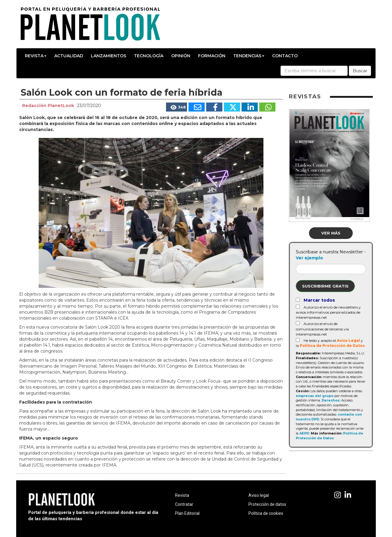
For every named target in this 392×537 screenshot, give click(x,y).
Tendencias (249, 56)
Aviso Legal (348, 340)
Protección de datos (267, 504)
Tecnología (149, 56)
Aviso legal (259, 495)
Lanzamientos (108, 56)
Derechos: (331, 400)
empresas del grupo (315, 396)
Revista (36, 56)
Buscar (360, 71)
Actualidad (69, 56)
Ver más (331, 233)
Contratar (184, 504)
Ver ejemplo (309, 258)
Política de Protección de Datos (332, 346)
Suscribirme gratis (325, 286)
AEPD (304, 433)
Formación (212, 56)
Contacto (285, 56)
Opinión (181, 56)
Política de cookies (266, 513)
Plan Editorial (187, 513)
